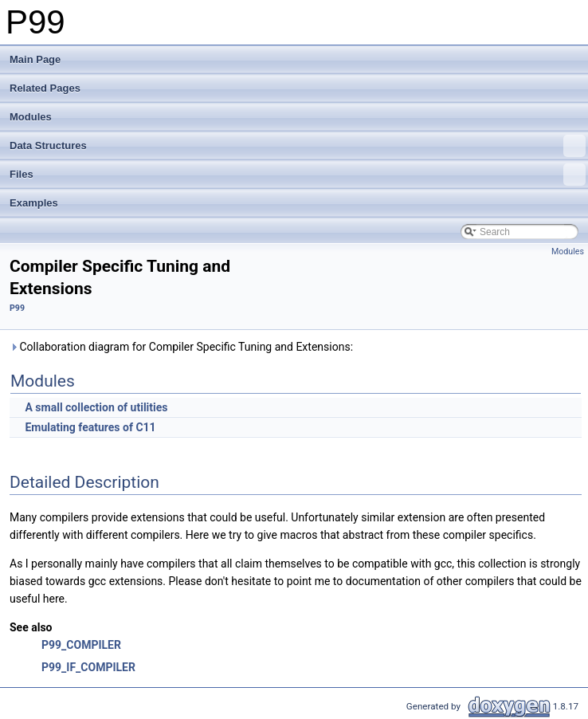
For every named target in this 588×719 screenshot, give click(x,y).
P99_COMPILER (81, 645)
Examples (34, 203)
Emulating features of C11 (90, 427)
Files (298, 175)
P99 (17, 308)
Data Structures (298, 146)
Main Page (35, 59)
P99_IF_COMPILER (88, 667)
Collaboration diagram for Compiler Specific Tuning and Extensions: (181, 347)
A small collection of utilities (96, 407)
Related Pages (45, 88)
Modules (31, 117)
